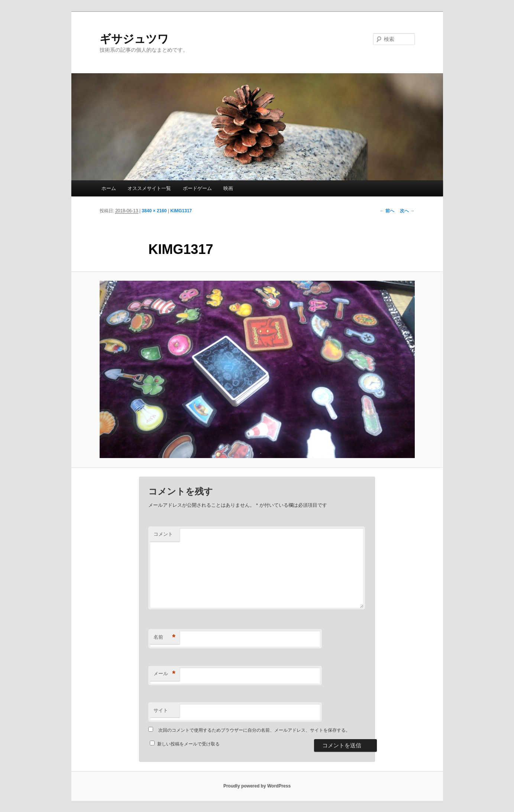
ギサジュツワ (134, 39)
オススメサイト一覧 (149, 188)
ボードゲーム (197, 188)
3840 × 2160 (154, 211)
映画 (228, 188)
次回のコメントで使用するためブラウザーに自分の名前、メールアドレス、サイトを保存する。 (254, 730)
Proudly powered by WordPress (257, 786)
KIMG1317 (181, 211)
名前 (164, 637)
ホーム (109, 188)
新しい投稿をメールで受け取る (188, 744)
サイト (161, 710)
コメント (163, 534)
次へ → (407, 211)
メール (164, 674)
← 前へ (387, 211)
